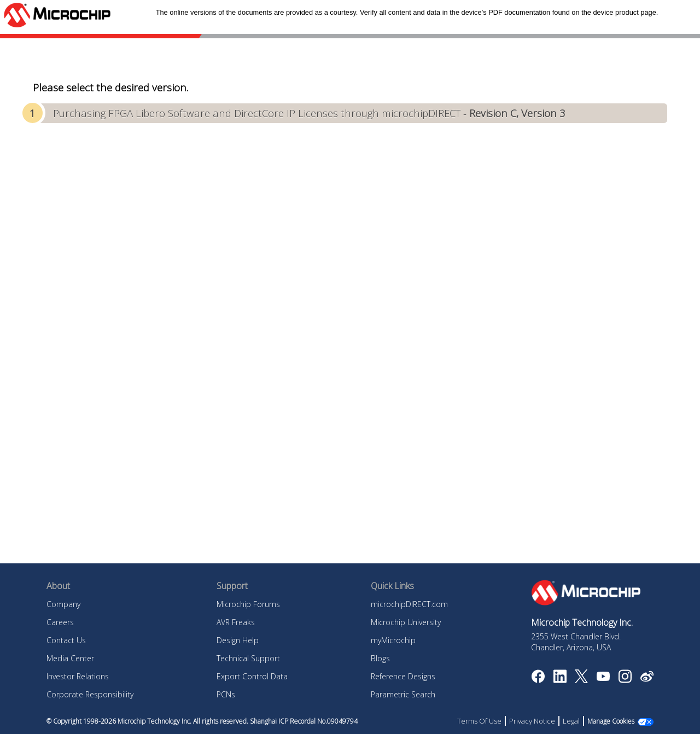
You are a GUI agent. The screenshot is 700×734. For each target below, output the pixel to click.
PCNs (226, 694)
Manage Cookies (611, 721)
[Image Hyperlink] (603, 678)
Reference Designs (403, 676)
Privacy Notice (532, 721)
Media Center (70, 658)
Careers (60, 622)
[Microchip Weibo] (647, 679)
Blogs (380, 658)
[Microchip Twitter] (581, 680)
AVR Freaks (236, 622)
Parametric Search (403, 694)
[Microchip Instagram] (625, 680)
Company (63, 604)
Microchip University (406, 622)
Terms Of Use (479, 721)
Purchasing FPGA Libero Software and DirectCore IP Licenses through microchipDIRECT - (309, 113)
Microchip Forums (248, 604)
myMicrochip (393, 640)
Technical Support (248, 658)
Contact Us (66, 640)
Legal (571, 721)
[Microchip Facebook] (538, 680)
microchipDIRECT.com (409, 604)
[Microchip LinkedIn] (560, 680)
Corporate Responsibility (90, 694)
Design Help (238, 640)
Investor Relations (78, 676)
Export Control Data (252, 676)
